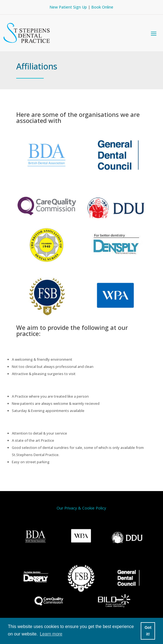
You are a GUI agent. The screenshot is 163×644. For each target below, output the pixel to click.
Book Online (102, 7)
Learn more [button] (51, 634)
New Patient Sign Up (68, 7)
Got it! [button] (148, 631)
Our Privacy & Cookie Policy (81, 508)
